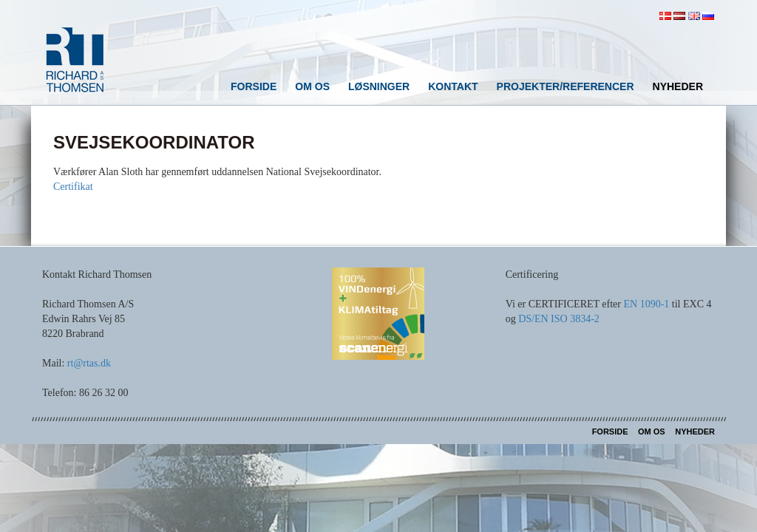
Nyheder (678, 86)
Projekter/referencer (566, 86)
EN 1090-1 (646, 304)
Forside (254, 86)
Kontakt (453, 86)
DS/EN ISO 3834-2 (559, 319)
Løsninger (379, 86)
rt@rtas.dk (89, 363)
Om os (312, 86)
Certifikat (73, 187)
